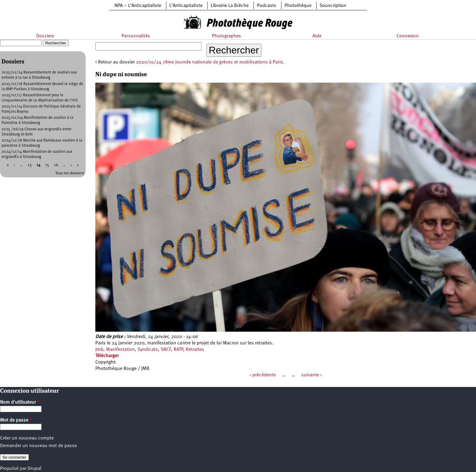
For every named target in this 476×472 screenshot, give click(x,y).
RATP (178, 350)
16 (56, 165)
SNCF (166, 350)
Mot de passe (16, 420)
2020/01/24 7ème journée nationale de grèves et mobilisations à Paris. (210, 62)
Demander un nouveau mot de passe (38, 446)
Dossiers (45, 36)
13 (30, 165)
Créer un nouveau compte (27, 438)
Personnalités (136, 36)
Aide (317, 36)
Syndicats (148, 350)
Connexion (408, 36)
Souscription (333, 6)
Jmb (99, 350)
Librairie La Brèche (230, 6)
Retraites (195, 350)
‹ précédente (263, 375)
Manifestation (120, 350)
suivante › (311, 375)
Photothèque (298, 6)
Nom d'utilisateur (20, 402)
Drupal (34, 469)
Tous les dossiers (70, 173)
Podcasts (267, 6)
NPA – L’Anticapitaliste (138, 6)
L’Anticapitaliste (186, 6)
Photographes (226, 36)
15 (47, 165)
